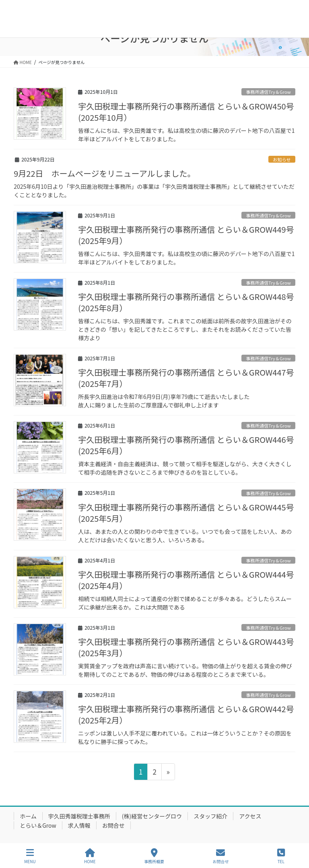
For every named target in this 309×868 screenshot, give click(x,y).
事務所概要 (154, 856)
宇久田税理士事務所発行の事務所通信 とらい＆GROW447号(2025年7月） (186, 378)
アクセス (250, 816)
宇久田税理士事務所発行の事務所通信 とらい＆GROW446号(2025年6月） (186, 445)
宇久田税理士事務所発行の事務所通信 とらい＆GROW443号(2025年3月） (186, 647)
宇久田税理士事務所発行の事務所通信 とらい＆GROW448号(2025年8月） (186, 302)
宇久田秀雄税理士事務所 (79, 816)
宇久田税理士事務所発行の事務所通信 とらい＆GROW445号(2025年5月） (186, 513)
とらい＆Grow (38, 825)
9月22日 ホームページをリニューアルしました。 (104, 173)
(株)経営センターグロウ (152, 816)
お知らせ (282, 159)
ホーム (28, 816)
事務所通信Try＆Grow (268, 92)
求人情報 (79, 825)
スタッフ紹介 (210, 816)
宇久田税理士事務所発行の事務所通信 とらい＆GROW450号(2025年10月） (186, 112)
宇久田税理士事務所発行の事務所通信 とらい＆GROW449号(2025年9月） (186, 235)
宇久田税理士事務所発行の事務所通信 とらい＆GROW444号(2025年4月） (186, 580)
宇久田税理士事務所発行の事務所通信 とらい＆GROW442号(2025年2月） (186, 714)
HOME (90, 856)
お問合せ (113, 825)
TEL (281, 856)
